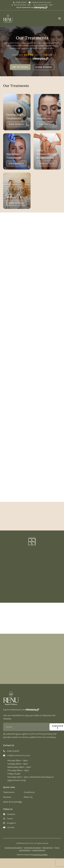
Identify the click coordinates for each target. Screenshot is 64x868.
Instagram (11, 821)
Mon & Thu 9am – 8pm (22, 5)
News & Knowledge (13, 799)
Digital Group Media (40, 852)
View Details (16, 124)
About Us (28, 795)
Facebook (11, 812)
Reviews (7, 795)
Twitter (10, 816)
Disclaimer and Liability (13, 845)
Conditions (29, 790)
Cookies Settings (39, 848)
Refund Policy (48, 845)
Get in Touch (20, 67)
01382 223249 (21, 2)
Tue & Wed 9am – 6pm (44, 5)
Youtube (11, 825)
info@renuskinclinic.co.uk (41, 2)
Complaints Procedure (32, 845)
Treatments (9, 790)
